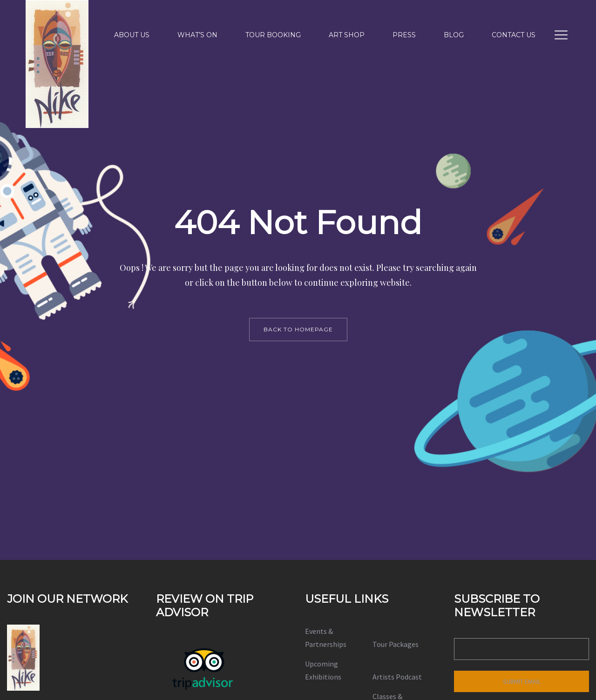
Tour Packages (396, 644)
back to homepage (298, 329)
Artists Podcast (397, 677)
